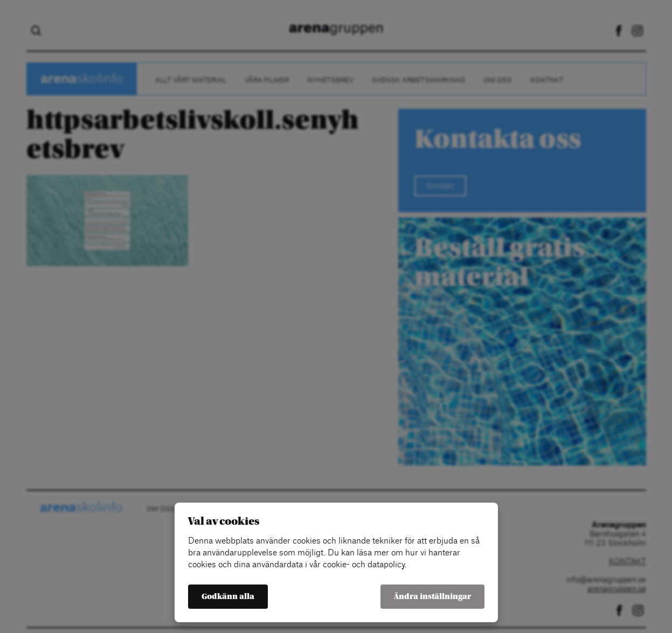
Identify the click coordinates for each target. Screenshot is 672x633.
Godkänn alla (228, 597)
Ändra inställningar (432, 597)
